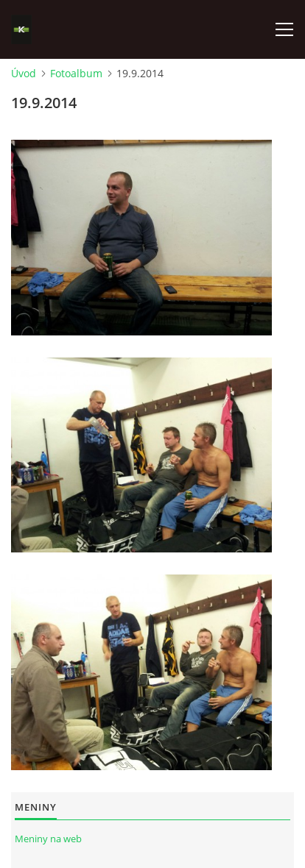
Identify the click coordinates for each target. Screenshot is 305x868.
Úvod (24, 73)
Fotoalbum (76, 73)
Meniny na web (48, 839)
